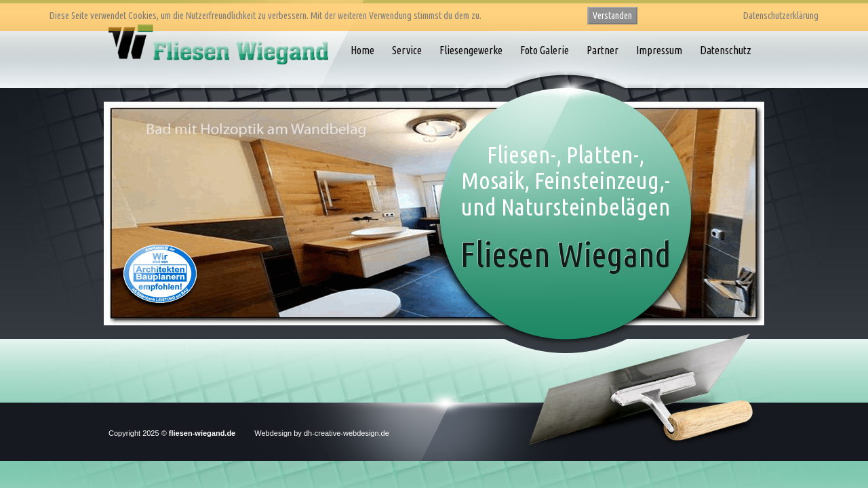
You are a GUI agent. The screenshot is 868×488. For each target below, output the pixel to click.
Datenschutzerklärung (781, 16)
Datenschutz (726, 50)
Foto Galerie (545, 50)
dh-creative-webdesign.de (347, 433)
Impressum (659, 50)
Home (362, 50)
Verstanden (612, 16)
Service (407, 50)
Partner (603, 50)
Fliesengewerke (471, 50)
